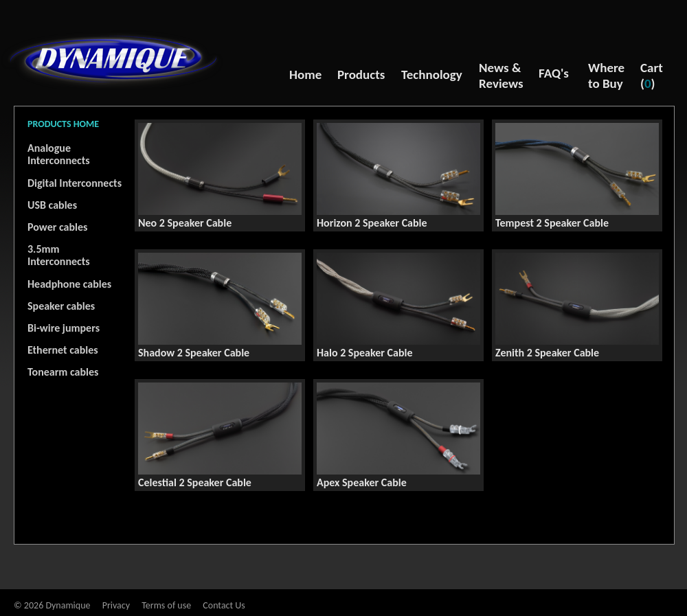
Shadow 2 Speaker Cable (194, 353)
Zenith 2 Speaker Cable (547, 353)
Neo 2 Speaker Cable (185, 223)
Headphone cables (69, 284)
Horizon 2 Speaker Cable (372, 223)
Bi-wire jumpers (64, 328)
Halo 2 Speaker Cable (365, 353)
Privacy (116, 605)
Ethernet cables (63, 350)
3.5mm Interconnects (59, 255)
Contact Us (224, 605)
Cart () (652, 76)
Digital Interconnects (75, 183)
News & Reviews (501, 76)
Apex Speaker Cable (362, 482)
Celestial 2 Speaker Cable (195, 482)
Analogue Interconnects (59, 154)
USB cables (52, 205)
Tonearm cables (63, 372)
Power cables (57, 227)
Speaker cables (61, 306)
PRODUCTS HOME (63, 124)
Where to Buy (606, 76)
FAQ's (554, 73)
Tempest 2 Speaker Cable (552, 223)
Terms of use (166, 605)
